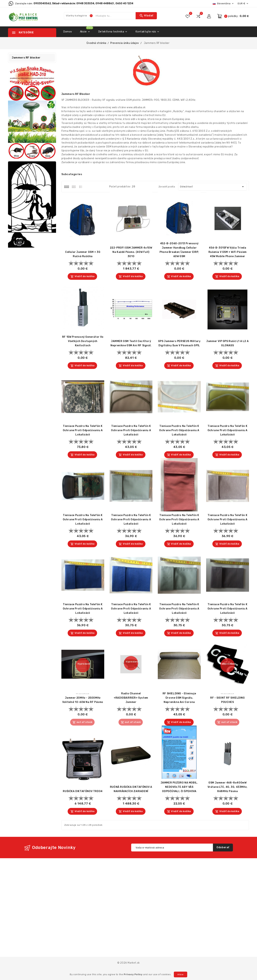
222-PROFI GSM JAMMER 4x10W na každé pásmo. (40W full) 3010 (131, 252)
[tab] (66, 187)
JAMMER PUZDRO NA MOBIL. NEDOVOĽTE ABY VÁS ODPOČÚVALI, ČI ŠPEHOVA (179, 787)
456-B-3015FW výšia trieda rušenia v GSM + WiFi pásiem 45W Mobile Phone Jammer (228, 252)
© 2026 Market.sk (128, 963)
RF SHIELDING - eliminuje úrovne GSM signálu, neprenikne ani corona (179, 698)
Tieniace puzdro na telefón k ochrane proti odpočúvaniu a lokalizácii (83, 430)
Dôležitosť (213, 187)
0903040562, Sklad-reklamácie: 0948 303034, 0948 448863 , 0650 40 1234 (83, 3)
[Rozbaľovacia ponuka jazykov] (224, 4)
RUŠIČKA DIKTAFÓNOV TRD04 (83, 791)
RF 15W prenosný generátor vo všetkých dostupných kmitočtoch (83, 341)
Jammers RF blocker (26, 58)
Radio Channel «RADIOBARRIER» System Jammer (131, 698)
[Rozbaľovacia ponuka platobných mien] (243, 4)
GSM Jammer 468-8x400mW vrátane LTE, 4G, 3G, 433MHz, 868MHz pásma (228, 787)
